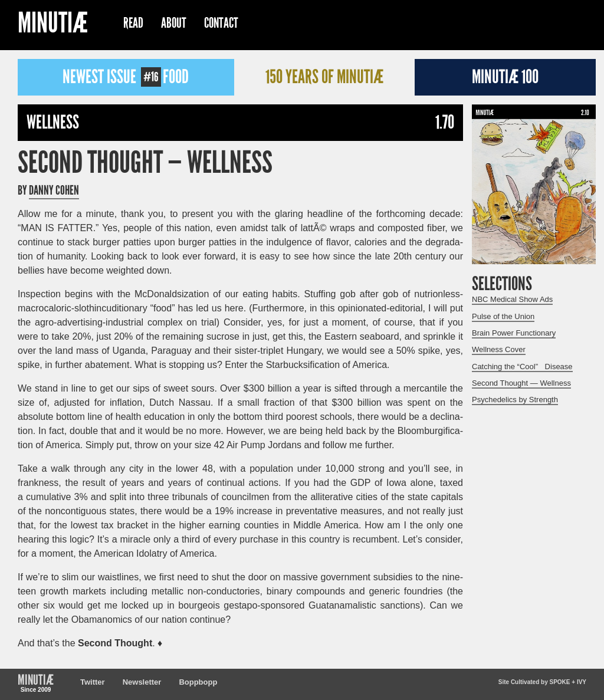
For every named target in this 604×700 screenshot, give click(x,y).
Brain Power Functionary (514, 333)
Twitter (93, 682)
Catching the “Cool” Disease (522, 367)
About (174, 23)
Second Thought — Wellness (145, 163)
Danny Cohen (54, 190)
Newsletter (142, 682)
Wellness (53, 122)
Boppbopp (198, 682)
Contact (221, 23)
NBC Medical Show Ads (512, 299)
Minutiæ (53, 24)
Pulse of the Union (503, 316)
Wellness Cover (499, 349)
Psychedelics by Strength (515, 400)
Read (133, 23)
